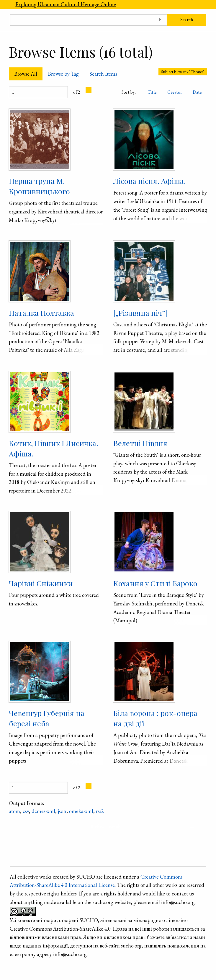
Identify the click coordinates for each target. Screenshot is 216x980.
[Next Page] (89, 90)
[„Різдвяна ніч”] (140, 313)
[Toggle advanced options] (160, 20)
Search (187, 20)
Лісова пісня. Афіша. (150, 181)
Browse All (26, 74)
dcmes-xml (43, 811)
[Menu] (5, 4)
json (62, 811)
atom (14, 811)
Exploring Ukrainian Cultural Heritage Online (66, 4)
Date (197, 92)
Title (152, 92)
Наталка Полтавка (41, 313)
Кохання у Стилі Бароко (155, 583)
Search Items (103, 74)
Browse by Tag (63, 74)
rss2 (100, 811)
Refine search (105, 826)
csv (26, 811)
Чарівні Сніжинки (41, 583)
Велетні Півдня (140, 443)
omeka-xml (81, 811)
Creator (175, 92)
